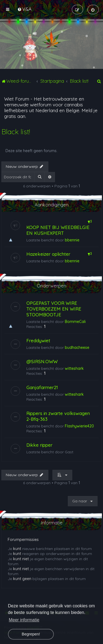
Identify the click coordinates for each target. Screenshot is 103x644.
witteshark (74, 368)
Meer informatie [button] (24, 620)
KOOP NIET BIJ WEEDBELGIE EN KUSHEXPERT (58, 230)
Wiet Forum (17, 99)
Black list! (16, 132)
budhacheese (77, 347)
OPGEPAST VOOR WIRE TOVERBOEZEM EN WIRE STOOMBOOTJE (54, 309)
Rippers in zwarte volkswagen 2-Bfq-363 (58, 416)
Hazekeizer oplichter (48, 254)
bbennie (72, 240)
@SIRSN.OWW (42, 361)
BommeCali (75, 322)
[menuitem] (24, 9)
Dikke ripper (39, 445)
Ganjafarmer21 (42, 387)
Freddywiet (38, 340)
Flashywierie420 (79, 426)
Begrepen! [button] (31, 634)
